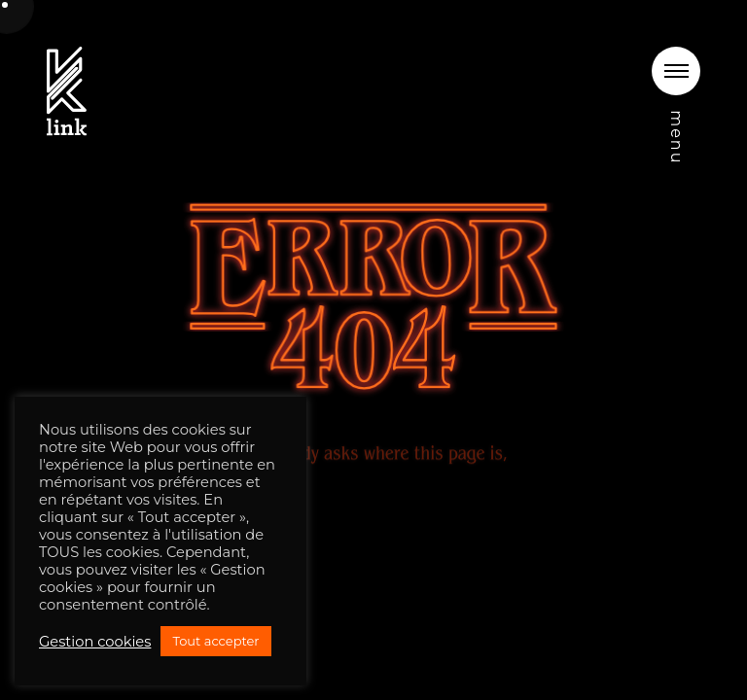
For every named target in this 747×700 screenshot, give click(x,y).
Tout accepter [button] (215, 641)
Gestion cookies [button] (95, 642)
